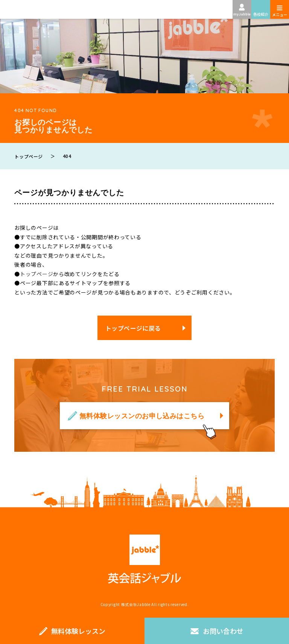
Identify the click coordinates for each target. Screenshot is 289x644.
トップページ (37, 274)
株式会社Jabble (136, 604)
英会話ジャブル (144, 559)
